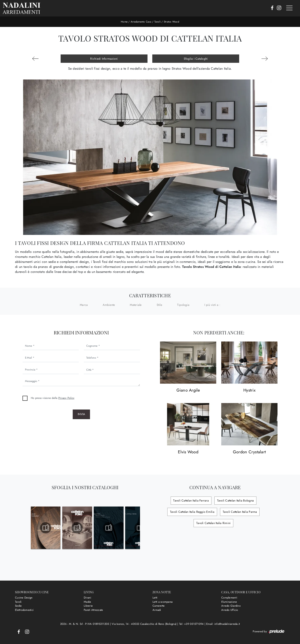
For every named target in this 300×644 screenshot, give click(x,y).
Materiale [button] (136, 305)
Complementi (229, 598)
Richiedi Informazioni (104, 59)
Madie (87, 602)
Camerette (159, 606)
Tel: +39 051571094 (192, 624)
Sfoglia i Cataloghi (196, 59)
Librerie (88, 606)
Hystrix (249, 390)
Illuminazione (229, 602)
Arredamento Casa (141, 22)
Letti (155, 598)
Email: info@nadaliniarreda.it (223, 624)
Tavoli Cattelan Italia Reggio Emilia (192, 512)
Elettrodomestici (24, 610)
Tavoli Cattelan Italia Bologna (235, 500)
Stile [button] (159, 305)
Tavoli (158, 22)
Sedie (18, 606)
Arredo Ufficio (230, 610)
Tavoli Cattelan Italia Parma (239, 512)
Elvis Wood (188, 452)
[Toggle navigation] (289, 8)
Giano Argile (188, 390)
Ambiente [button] (109, 305)
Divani (87, 598)
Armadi (157, 610)
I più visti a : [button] (212, 305)
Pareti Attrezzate (93, 610)
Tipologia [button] (183, 305)
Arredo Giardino (231, 606)
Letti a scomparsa (162, 602)
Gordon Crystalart (249, 452)
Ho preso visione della (53, 398)
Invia (81, 414)
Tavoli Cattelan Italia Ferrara (191, 500)
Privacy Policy (66, 398)
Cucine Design (24, 598)
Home (124, 22)
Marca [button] (84, 305)
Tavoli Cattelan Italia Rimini (213, 523)
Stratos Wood (171, 22)
